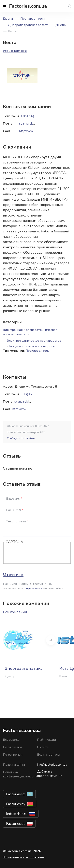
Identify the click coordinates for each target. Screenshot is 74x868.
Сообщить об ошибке (21, 438)
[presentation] (36, 553)
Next (51, 640)
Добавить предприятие (47, 774)
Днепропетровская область (29, 25)
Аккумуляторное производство (32, 346)
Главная (9, 19)
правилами (34, 588)
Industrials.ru (17, 814)
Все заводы (12, 740)
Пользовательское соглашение (24, 857)
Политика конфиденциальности (20, 774)
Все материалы (49, 755)
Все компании (15, 612)
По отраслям (12, 747)
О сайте (43, 747)
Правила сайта (14, 765)
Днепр (61, 25)
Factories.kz (15, 794)
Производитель (37, 351)
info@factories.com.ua (52, 765)
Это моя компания (15, 51)
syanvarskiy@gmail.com (31, 402)
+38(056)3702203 (35, 394)
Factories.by (16, 804)
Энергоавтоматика (24, 668)
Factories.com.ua (28, 6)
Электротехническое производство (34, 341)
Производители (32, 19)
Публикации (46, 740)
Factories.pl (15, 824)
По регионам (13, 755)
